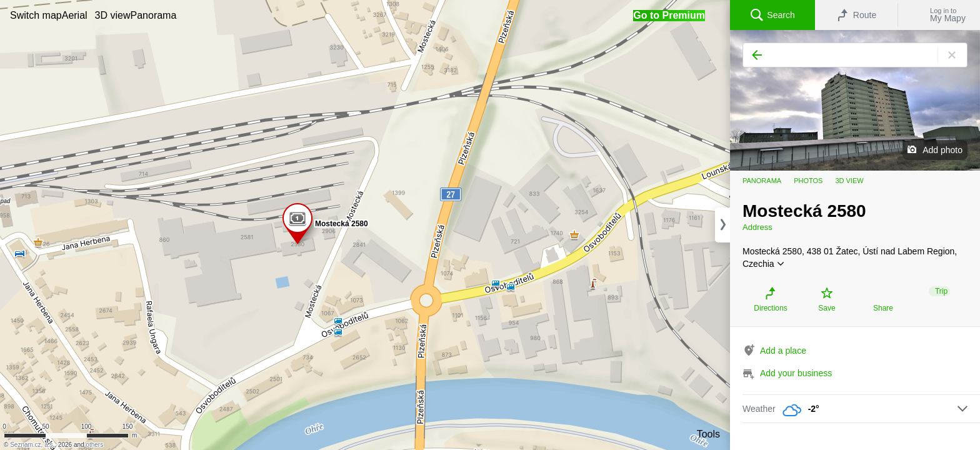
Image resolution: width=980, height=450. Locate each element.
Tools (708, 434)
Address (757, 227)
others (94, 445)
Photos (808, 181)
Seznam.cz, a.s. (32, 445)
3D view (849, 181)
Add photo (942, 150)
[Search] (855, 55)
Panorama (762, 181)
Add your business (796, 373)
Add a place (783, 351)
